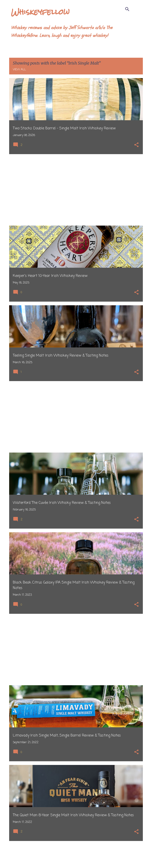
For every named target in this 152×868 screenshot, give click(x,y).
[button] (136, 145)
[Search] (127, 9)
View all (19, 70)
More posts (76, 855)
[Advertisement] (76, 190)
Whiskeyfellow (40, 12)
